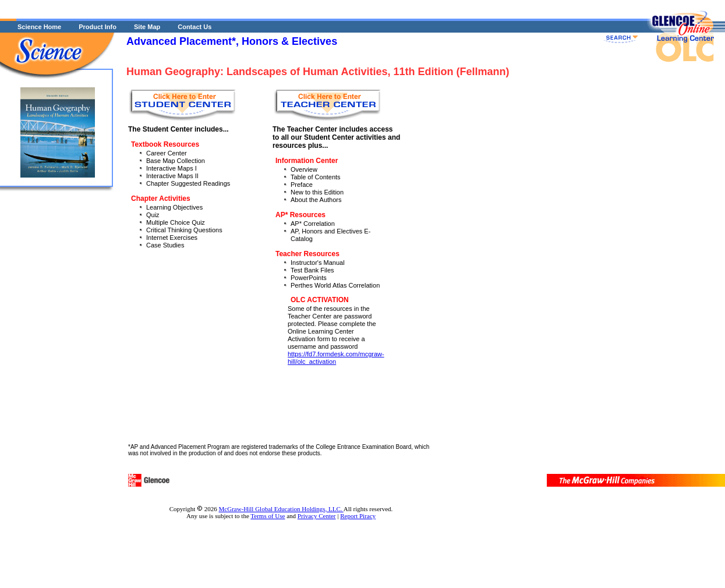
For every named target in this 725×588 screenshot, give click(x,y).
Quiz (153, 215)
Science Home (39, 27)
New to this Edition (317, 192)
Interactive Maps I (171, 168)
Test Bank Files (312, 270)
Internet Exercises (172, 238)
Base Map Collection (176, 161)
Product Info (98, 27)
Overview (304, 169)
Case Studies (165, 245)
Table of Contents (316, 177)
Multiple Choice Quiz (176, 222)
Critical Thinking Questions (184, 230)
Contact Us (194, 27)
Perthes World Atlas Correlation (335, 285)
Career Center (167, 153)
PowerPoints (309, 278)
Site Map (147, 27)
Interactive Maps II (172, 176)
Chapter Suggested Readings (188, 183)
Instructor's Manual (318, 263)
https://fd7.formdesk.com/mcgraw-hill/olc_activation (336, 358)
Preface (302, 185)
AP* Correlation (313, 224)
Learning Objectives (174, 207)
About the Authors (316, 200)
